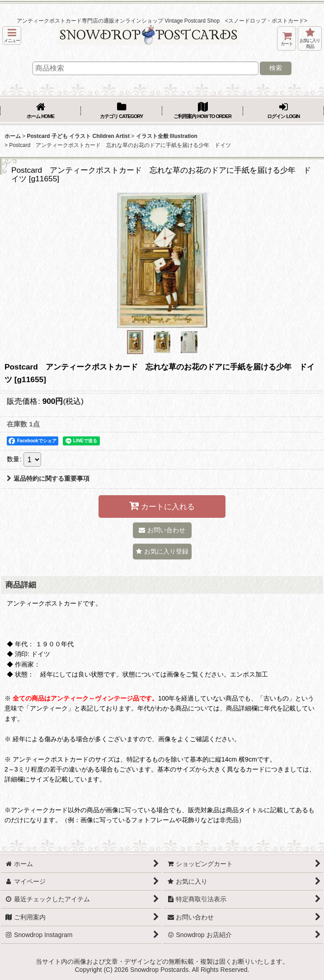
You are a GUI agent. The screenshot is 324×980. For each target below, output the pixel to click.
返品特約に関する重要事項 (48, 478)
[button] (12, 36)
